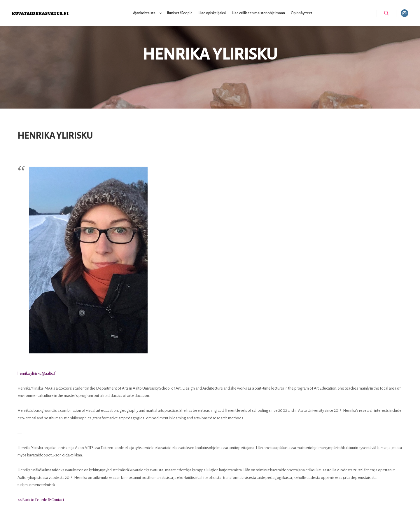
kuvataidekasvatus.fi (40, 13)
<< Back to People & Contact (41, 500)
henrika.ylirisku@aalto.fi (37, 373)
